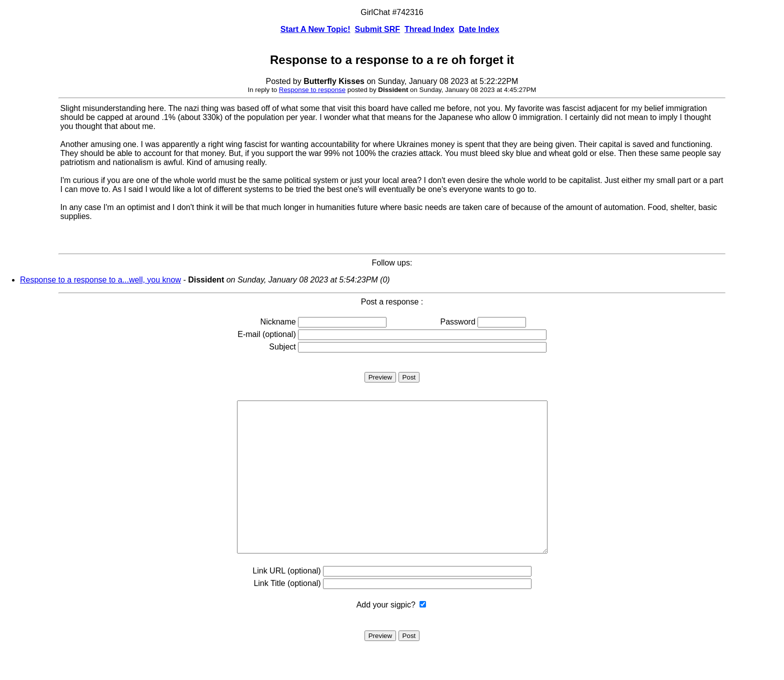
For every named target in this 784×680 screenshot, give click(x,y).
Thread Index (429, 29)
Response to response (312, 90)
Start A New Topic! (315, 29)
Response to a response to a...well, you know (100, 280)
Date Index (479, 29)
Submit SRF (377, 29)
